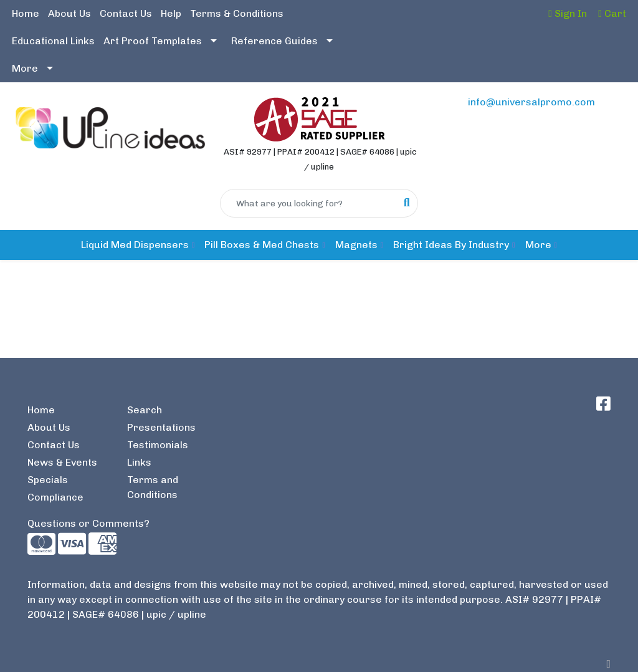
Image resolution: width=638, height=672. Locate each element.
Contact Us (126, 13)
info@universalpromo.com (531, 102)
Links (139, 462)
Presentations (161, 427)
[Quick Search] (308, 203)
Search (145, 410)
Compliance (55, 497)
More (25, 68)
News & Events (62, 462)
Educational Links (53, 41)
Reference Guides (274, 41)
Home (26, 13)
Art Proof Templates (153, 41)
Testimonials (158, 445)
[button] (138, 245)
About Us (69, 13)
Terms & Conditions (237, 13)
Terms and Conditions (153, 487)
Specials (48, 480)
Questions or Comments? (88, 523)
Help (171, 13)
